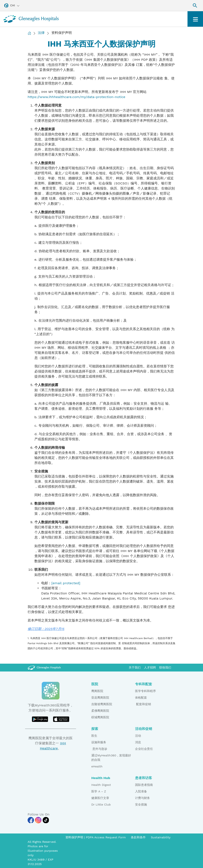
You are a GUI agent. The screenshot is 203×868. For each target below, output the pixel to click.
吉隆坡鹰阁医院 (102, 704)
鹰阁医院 (97, 691)
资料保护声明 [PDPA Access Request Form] (75, 837)
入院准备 (141, 791)
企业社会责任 (144, 749)
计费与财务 (142, 798)
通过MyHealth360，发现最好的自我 (111, 758)
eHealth (97, 766)
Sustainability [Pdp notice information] (161, 837)
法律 (41, 33)
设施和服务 (99, 742)
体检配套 (141, 698)
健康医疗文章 (100, 798)
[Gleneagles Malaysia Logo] (44, 667)
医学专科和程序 (145, 691)
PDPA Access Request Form (106, 837)
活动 (138, 736)
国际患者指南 (144, 785)
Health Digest (101, 785)
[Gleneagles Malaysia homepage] (31, 19)
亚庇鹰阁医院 (100, 698)
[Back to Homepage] (29, 33)
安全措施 (141, 804)
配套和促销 (143, 704)
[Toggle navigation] (195, 19)
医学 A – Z (99, 791)
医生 (94, 736)
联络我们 (165, 667)
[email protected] (66, 583)
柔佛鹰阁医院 (100, 711)
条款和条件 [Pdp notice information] (138, 837)
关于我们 (135, 667)
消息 (138, 742)
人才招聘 (150, 667)
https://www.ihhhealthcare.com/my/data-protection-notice (76, 97)
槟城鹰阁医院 (100, 717)
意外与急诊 (99, 749)
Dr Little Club (101, 804)
